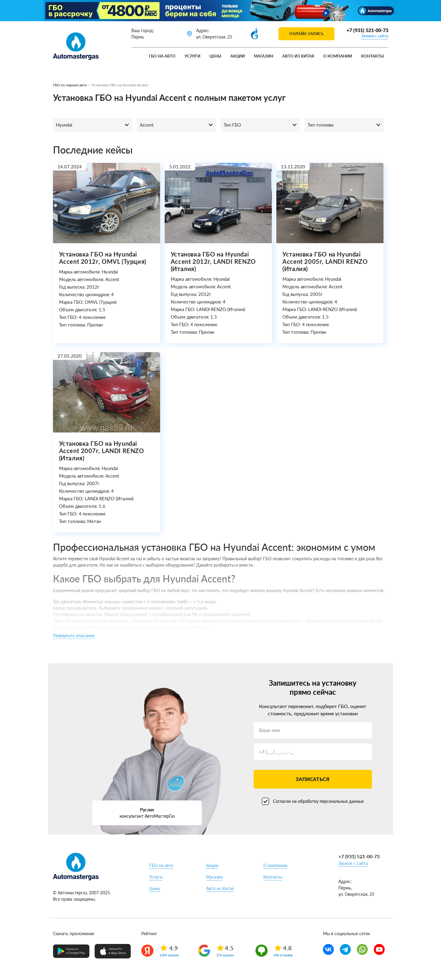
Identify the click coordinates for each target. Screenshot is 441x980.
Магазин (264, 56)
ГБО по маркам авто (70, 85)
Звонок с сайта (375, 36)
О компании (338, 56)
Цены (215, 56)
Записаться (313, 779)
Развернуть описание (74, 636)
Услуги (193, 56)
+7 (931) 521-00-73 (367, 30)
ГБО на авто (162, 56)
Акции (238, 56)
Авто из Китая (298, 56)
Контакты (372, 56)
